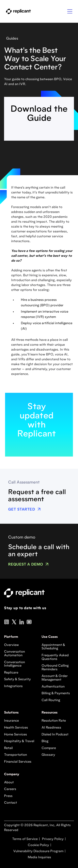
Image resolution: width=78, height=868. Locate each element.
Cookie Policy (38, 845)
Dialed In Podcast (55, 735)
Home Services (15, 735)
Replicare (11, 673)
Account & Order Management (55, 678)
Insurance (11, 721)
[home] (17, 11)
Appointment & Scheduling (53, 647)
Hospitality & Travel (19, 741)
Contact (11, 803)
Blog (45, 741)
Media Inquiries (39, 857)
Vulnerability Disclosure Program (38, 851)
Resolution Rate (54, 721)
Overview (11, 645)
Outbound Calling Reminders (55, 668)
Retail (8, 748)
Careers (10, 789)
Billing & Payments (56, 693)
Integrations (13, 686)
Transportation (15, 755)
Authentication (53, 687)
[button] (70, 11)
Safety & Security (17, 679)
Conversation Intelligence (14, 664)
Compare (49, 748)
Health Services (16, 728)
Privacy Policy (52, 839)
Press (8, 796)
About (9, 783)
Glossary (48, 755)
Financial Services (18, 762)
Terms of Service (25, 839)
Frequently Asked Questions (55, 657)
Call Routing (51, 700)
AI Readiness (51, 728)
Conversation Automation (14, 654)
